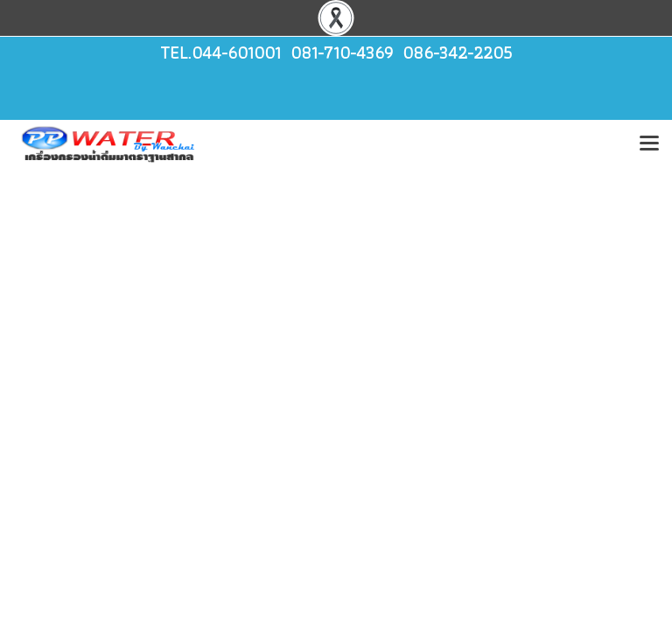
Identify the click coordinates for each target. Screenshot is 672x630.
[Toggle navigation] (649, 144)
